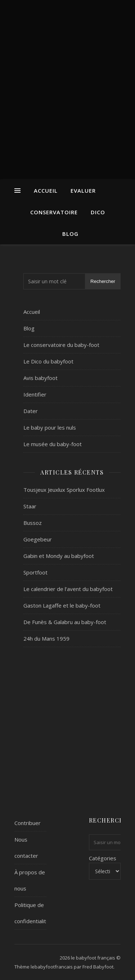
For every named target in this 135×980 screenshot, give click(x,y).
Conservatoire (54, 212)
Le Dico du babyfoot (48, 361)
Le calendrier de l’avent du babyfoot (68, 589)
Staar (30, 506)
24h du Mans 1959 (46, 638)
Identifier (35, 394)
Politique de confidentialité (32, 913)
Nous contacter (26, 848)
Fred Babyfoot (98, 967)
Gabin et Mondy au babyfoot (59, 556)
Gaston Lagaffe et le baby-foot (62, 605)
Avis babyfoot (40, 378)
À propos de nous (30, 880)
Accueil (46, 191)
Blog (70, 234)
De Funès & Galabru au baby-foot (65, 622)
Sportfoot (35, 572)
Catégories (103, 858)
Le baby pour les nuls (50, 427)
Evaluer (83, 191)
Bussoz (33, 523)
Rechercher (103, 281)
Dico (98, 212)
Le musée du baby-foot (53, 444)
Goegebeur (38, 539)
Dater (31, 411)
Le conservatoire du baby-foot (61, 345)
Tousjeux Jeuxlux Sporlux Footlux (64, 490)
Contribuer (28, 823)
